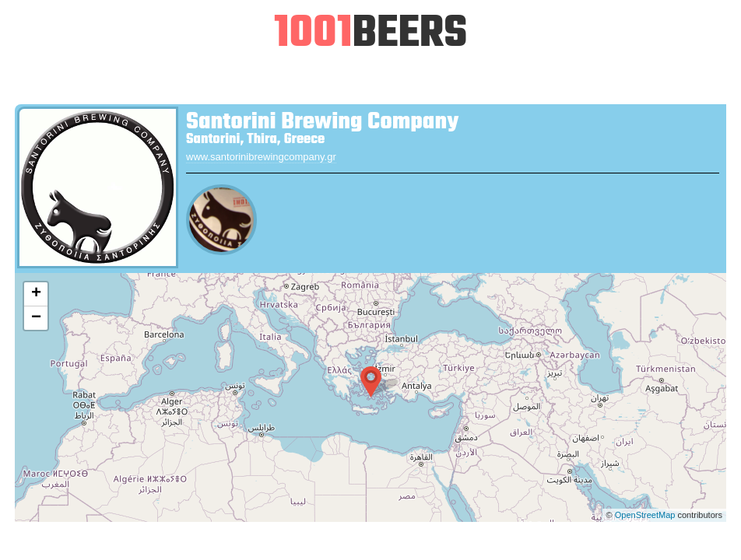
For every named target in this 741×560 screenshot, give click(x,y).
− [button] (36, 318)
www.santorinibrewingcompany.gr (261, 157)
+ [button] (36, 294)
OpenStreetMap (645, 515)
